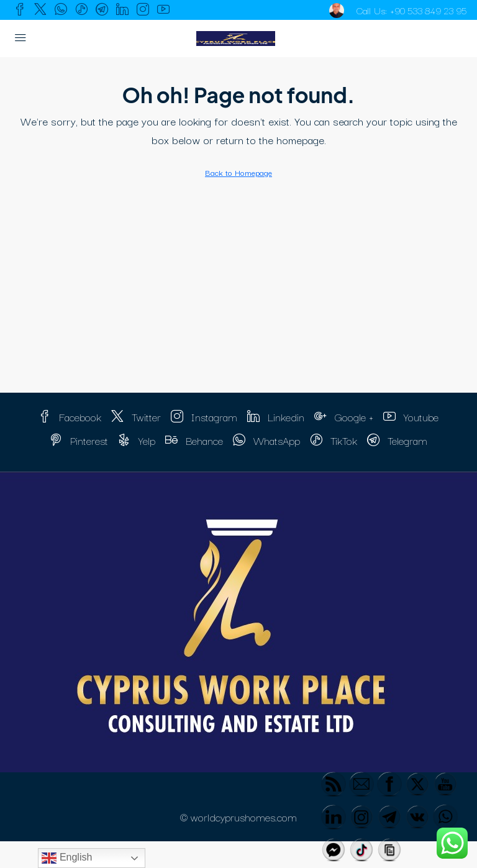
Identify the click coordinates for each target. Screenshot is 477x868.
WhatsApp (266, 440)
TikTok (334, 440)
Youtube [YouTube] (411, 417)
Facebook (70, 417)
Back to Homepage (238, 172)
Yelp (137, 440)
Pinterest (79, 440)
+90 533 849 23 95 (426, 10)
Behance (194, 440)
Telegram (397, 440)
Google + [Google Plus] (344, 417)
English (67, 858)
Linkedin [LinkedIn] (276, 417)
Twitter (136, 417)
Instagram (204, 417)
